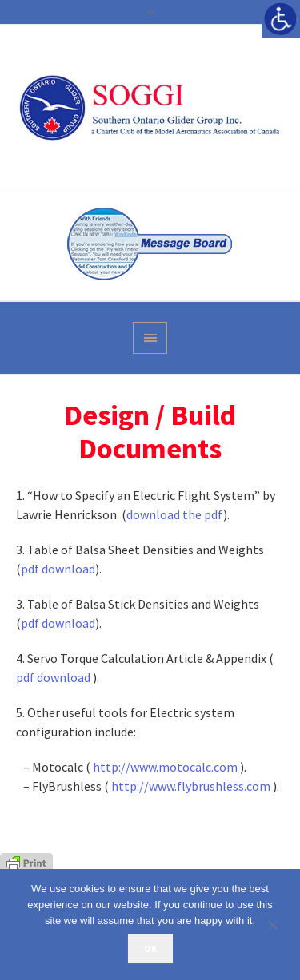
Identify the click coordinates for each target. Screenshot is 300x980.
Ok (150, 948)
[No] (280, 925)
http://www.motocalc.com (165, 767)
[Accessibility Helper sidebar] (281, 19)
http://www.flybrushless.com (191, 786)
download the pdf (175, 514)
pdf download (58, 569)
